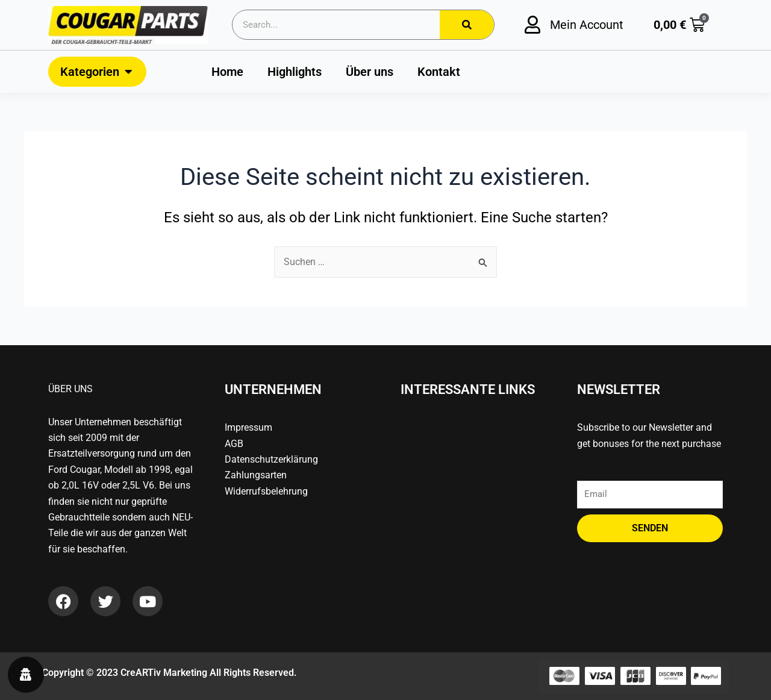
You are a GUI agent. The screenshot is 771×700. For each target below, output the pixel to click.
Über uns (370, 72)
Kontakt (439, 72)
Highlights (295, 72)
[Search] (467, 25)
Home (227, 72)
